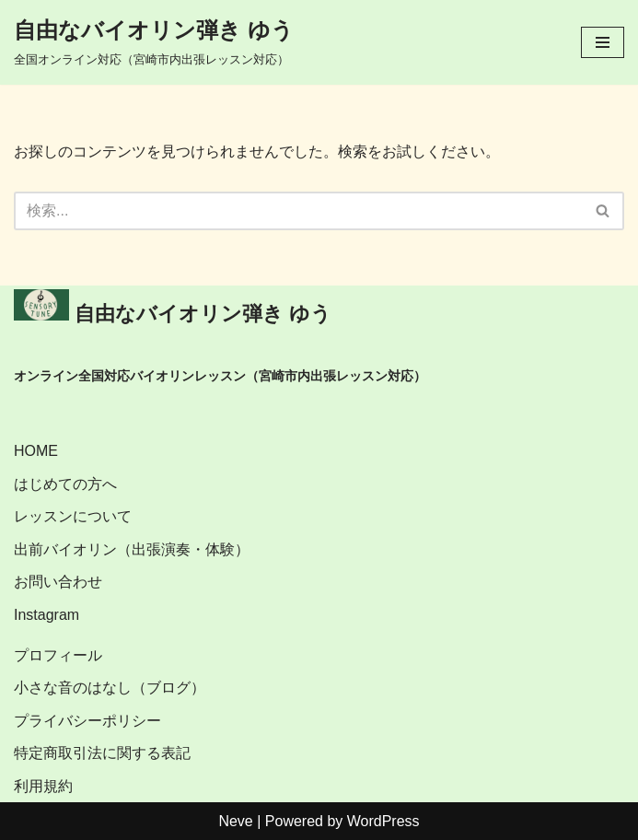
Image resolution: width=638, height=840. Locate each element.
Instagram (46, 615)
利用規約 (43, 786)
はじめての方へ (65, 484)
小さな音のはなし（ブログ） (110, 688)
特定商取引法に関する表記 (102, 753)
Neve (235, 821)
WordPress (383, 821)
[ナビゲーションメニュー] (603, 42)
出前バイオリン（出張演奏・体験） (132, 549)
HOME (36, 451)
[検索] (298, 211)
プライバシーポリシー (87, 721)
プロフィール (58, 655)
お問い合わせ (58, 582)
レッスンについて (73, 516)
